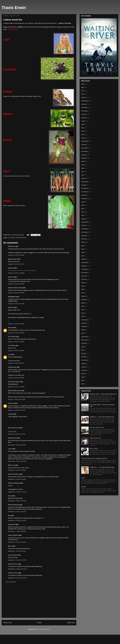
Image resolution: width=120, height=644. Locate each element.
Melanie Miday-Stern (14, 391)
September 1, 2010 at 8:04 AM (17, 461)
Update (84, 487)
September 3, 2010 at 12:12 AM (17, 569)
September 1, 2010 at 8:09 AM (17, 470)
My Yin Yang (94, 449)
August (83, 97)
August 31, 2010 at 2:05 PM (16, 255)
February (84, 118)
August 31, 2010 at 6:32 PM (16, 378)
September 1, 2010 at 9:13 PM (17, 542)
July (83, 94)
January (84, 114)
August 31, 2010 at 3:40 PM (16, 333)
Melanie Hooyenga (14, 483)
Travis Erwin (14, 8)
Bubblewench (12, 438)
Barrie (10, 546)
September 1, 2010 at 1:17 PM (17, 492)
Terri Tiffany (12, 337)
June (83, 91)
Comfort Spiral (12, 432)
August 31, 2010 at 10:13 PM (16, 399)
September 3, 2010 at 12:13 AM (17, 578)
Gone (83, 478)
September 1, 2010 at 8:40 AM (17, 479)
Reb (9, 515)
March (83, 121)
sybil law (11, 268)
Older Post (71, 623)
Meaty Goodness (21, 238)
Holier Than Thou (95, 438)
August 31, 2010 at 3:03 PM (16, 293)
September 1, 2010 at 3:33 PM (17, 512)
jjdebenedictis (12, 259)
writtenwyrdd (12, 367)
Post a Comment (11, 582)
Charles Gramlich (13, 474)
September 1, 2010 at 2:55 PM (17, 501)
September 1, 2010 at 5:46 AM (17, 445)
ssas (9, 354)
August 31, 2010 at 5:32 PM (16, 363)
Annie (10, 496)
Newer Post (7, 623)
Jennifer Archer (13, 564)
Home (39, 623)
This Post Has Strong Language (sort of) (94, 458)
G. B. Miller (11, 346)
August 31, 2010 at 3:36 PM (16, 324)
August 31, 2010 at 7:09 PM (16, 387)
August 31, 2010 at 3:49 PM (16, 342)
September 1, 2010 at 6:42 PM (17, 531)
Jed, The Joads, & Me (97, 427)
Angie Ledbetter (13, 535)
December (85, 111)
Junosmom (11, 524)
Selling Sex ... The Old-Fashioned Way (102, 467)
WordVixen (11, 246)
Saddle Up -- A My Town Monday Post (102, 417)
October (84, 104)
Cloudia (10, 414)
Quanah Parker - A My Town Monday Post (103, 394)
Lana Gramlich (13, 555)
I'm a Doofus (12, 238)
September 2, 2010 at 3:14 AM (17, 551)
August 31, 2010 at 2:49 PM (16, 284)
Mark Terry (11, 465)
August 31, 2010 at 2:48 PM (16, 273)
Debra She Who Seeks (15, 288)
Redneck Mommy (13, 505)
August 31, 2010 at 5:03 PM (16, 351)
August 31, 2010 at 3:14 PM (16, 304)
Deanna (10, 328)
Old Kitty (11, 307)
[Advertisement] (39, 602)
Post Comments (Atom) (43, 629)
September (85, 101)
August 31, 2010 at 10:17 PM (16, 410)
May (83, 87)
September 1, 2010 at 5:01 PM (17, 521)
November (85, 108)
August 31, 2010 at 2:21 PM (16, 264)
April (83, 84)
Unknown (11, 403)
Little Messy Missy (14, 382)
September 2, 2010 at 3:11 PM (17, 560)
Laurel (10, 449)
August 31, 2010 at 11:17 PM (16, 434)
